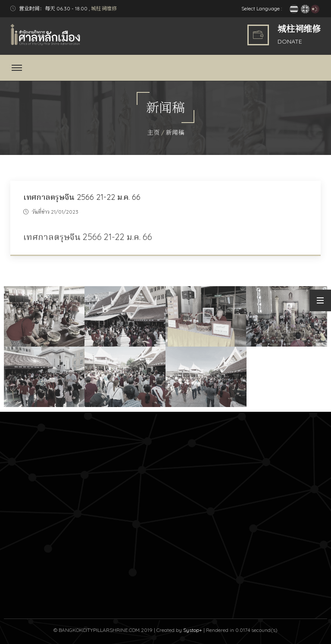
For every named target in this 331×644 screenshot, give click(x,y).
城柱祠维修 (104, 8)
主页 (153, 133)
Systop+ (193, 630)
